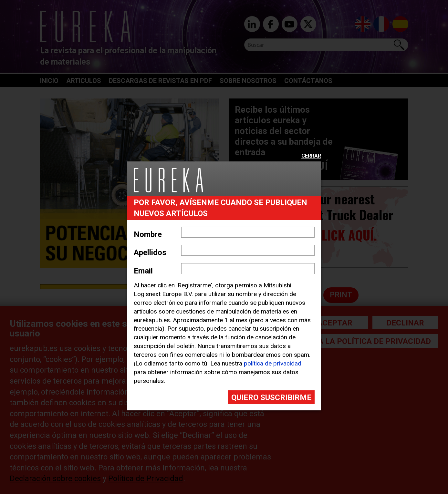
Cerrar (311, 156)
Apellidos (150, 252)
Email (143, 271)
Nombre (148, 234)
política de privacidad (273, 363)
